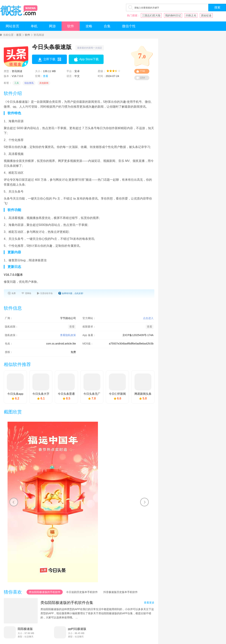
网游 (52, 26)
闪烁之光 (191, 15)
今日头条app (15, 394)
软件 (71, 26)
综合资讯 (29, 83)
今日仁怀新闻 (117, 394)
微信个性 (129, 26)
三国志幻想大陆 (151, 15)
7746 (142, 71)
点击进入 (148, 318)
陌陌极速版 (25, 629)
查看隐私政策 (68, 335)
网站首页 (12, 26)
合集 (107, 26)
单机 (34, 26)
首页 (19, 35)
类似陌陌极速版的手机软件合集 (67, 603)
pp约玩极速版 (77, 629)
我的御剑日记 (173, 15)
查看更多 (149, 603)
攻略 (89, 26)
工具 (17, 83)
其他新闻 (44, 83)
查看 (46, 76)
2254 (142, 78)
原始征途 (206, 15)
